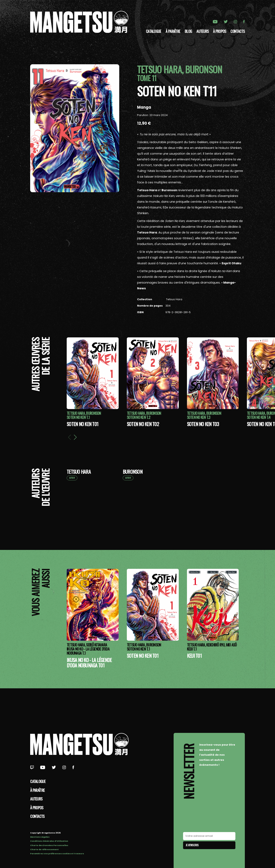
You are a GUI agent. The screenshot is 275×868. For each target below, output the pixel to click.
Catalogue (154, 31)
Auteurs (202, 31)
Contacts (238, 31)
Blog (188, 31)
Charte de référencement (44, 849)
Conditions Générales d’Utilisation (49, 841)
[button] (75, 437)
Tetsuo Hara (174, 299)
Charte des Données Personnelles (49, 845)
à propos (219, 31)
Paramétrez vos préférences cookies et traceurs (57, 854)
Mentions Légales (40, 837)
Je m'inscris (192, 845)
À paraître (173, 31)
